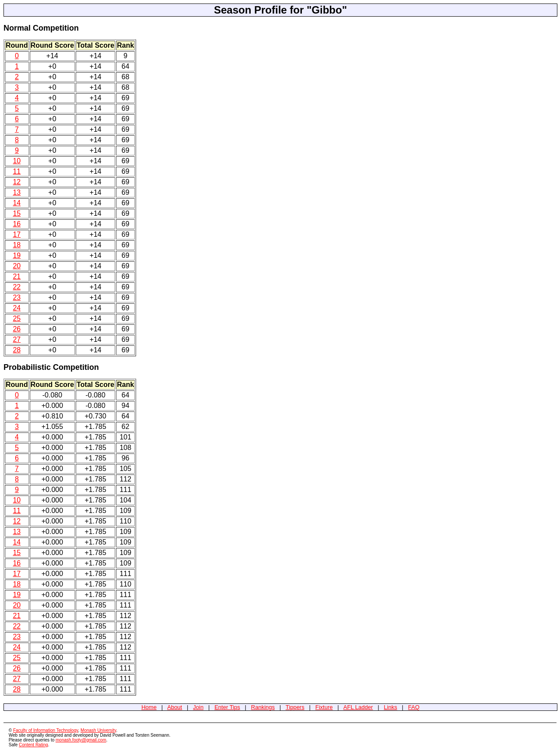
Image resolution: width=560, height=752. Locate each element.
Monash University (98, 730)
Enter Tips (227, 707)
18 (17, 245)
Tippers (295, 707)
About (175, 707)
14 (17, 203)
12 (17, 182)
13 (17, 192)
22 (17, 287)
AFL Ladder (358, 707)
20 (17, 266)
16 (17, 224)
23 (17, 297)
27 (17, 339)
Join (198, 707)
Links (390, 707)
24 (17, 308)
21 (17, 276)
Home (149, 707)
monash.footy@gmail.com (81, 740)
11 (17, 171)
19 (17, 255)
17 (17, 234)
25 (17, 318)
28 (17, 350)
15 (17, 213)
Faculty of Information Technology (46, 730)
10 (17, 161)
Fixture (324, 707)
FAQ (414, 707)
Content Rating (33, 745)
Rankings (263, 707)
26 (17, 329)
